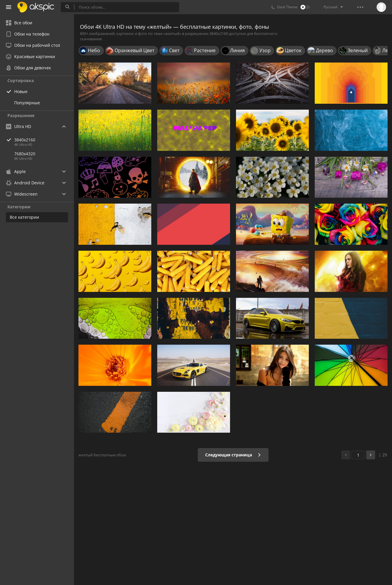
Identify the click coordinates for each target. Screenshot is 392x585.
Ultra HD (19, 126)
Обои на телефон (28, 34)
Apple (16, 171)
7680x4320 (25, 154)
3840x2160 (44, 140)
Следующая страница (233, 455)
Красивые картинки (30, 56)
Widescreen (22, 194)
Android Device (25, 183)
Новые (21, 91)
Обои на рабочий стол (33, 45)
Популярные (27, 103)
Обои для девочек (28, 68)
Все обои (19, 23)
